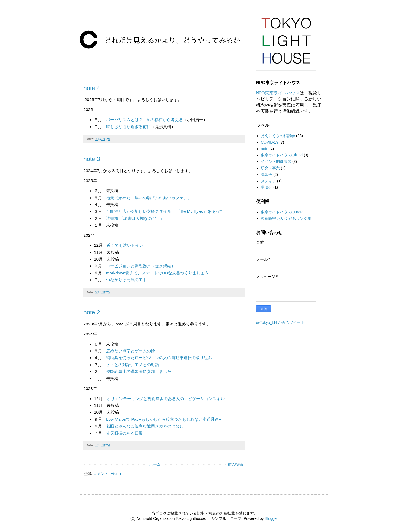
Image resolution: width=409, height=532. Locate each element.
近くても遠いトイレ (125, 245)
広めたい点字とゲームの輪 (131, 351)
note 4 (92, 88)
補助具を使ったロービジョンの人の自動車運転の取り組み (159, 358)
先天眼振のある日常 (124, 433)
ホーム (155, 464)
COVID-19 (270, 142)
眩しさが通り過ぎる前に (129, 127)
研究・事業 (270, 168)
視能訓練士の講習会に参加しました (139, 371)
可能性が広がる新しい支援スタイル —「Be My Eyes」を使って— (167, 211)
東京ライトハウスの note (282, 212)
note (264, 149)
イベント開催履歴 (276, 161)
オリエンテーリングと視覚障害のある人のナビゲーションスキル (166, 399)
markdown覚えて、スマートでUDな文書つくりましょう (157, 273)
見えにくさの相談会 (278, 136)
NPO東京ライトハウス (278, 93)
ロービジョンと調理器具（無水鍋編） (141, 266)
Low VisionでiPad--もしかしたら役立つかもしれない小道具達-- (164, 419)
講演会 (267, 187)
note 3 (92, 159)
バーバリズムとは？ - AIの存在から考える (145, 120)
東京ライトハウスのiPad (282, 155)
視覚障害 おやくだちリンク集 (286, 218)
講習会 (267, 175)
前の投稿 (235, 464)
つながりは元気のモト (126, 280)
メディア (268, 181)
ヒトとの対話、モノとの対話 (133, 365)
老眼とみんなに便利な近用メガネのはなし (145, 426)
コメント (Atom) (107, 474)
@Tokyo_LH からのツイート (280, 322)
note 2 (92, 312)
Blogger (271, 518)
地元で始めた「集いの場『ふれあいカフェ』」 (149, 198)
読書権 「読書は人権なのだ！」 (135, 218)
